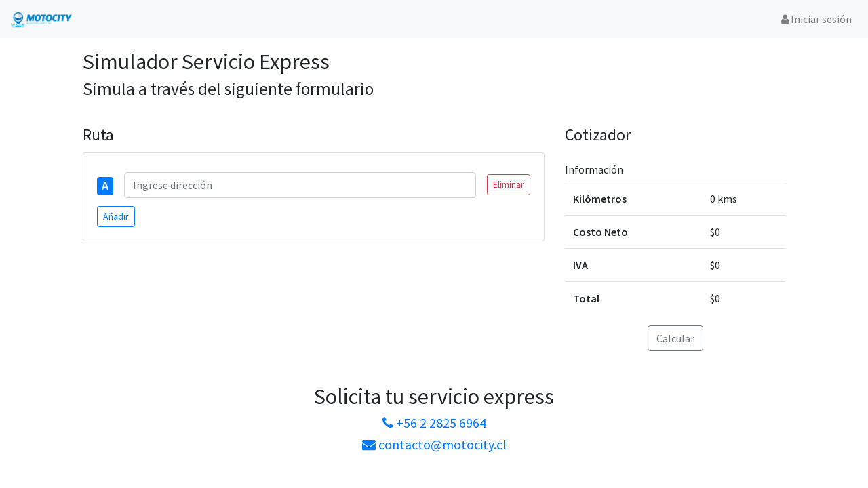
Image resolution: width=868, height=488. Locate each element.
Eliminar (509, 184)
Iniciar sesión (816, 19)
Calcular (675, 338)
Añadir (116, 216)
